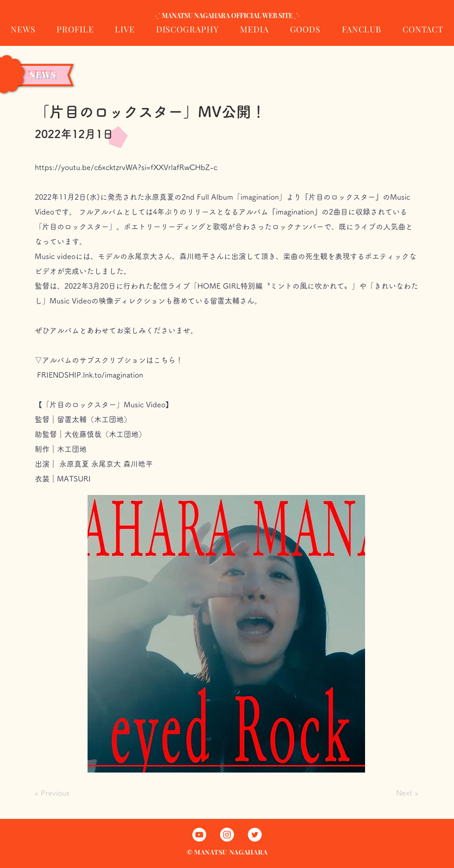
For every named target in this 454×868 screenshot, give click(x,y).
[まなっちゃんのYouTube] (199, 835)
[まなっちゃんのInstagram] (227, 835)
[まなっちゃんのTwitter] (255, 835)
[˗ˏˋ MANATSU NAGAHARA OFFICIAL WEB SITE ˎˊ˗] (227, 16)
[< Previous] (66, 793)
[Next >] (396, 793)
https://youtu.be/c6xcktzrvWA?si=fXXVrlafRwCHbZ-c (126, 167)
